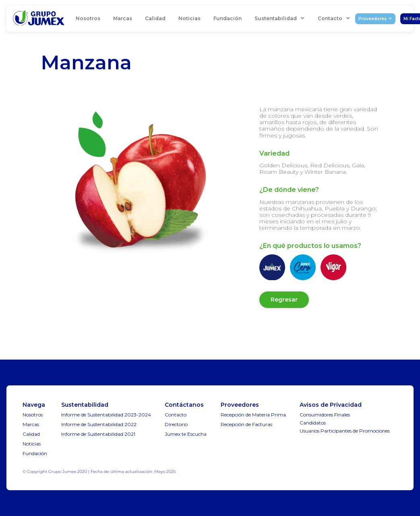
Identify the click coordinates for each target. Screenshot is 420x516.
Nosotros (88, 18)
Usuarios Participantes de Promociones (345, 431)
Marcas (123, 18)
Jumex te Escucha (186, 434)
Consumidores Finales (325, 415)
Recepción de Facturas (246, 424)
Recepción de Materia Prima (253, 415)
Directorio (176, 424)
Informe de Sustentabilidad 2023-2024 (106, 415)
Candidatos (313, 423)
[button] (280, 19)
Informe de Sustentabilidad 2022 (99, 424)
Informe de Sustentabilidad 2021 (98, 434)
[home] (39, 19)
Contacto (176, 415)
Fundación (228, 18)
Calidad (155, 18)
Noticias (189, 18)
